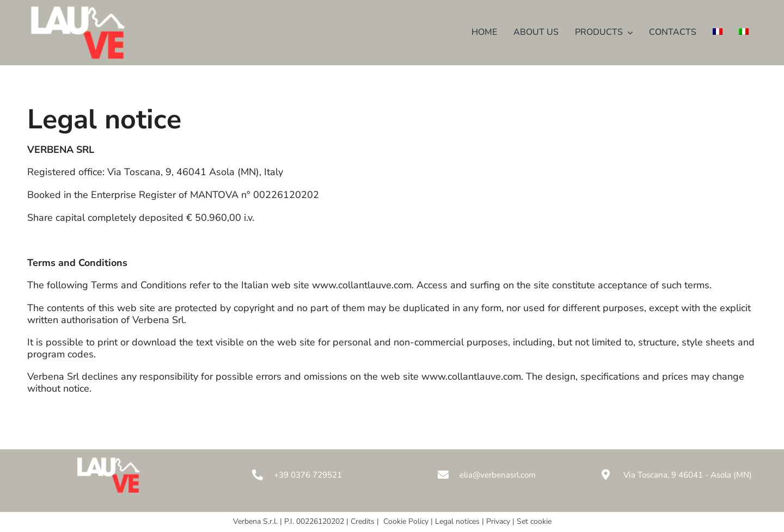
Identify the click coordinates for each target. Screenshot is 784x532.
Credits (363, 521)
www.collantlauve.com (362, 285)
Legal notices (458, 521)
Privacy (498, 521)
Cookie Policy (406, 521)
